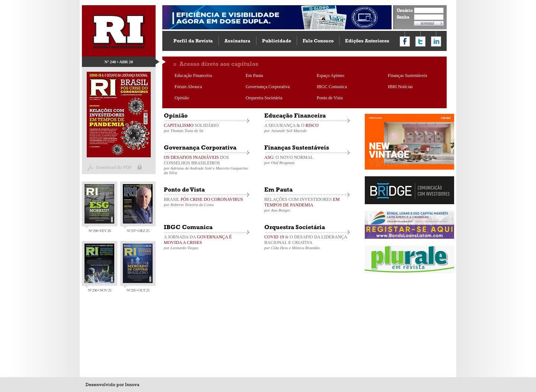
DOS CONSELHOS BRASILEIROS (207, 165)
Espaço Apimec (331, 75)
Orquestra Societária (264, 98)
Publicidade (277, 41)
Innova (132, 385)
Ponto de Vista (330, 98)
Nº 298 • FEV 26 (99, 208)
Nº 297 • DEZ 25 (138, 208)
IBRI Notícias (400, 87)
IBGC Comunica (332, 87)
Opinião (182, 98)
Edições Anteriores (367, 41)
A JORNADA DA (207, 242)
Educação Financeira (193, 75)
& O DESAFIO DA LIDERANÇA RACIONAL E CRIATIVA (307, 242)
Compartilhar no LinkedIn (436, 41)
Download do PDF (114, 167)
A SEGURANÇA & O (307, 128)
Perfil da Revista (193, 41)
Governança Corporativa (268, 87)
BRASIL (207, 202)
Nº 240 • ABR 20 (119, 62)
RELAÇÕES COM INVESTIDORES (307, 205)
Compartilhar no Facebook (405, 41)
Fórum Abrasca (188, 87)
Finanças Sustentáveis (408, 75)
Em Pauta (254, 75)
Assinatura (237, 41)
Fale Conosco (318, 41)
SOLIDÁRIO (207, 128)
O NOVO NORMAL (307, 160)
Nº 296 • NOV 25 (99, 268)
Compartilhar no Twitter (420, 41)
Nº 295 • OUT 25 (138, 268)
